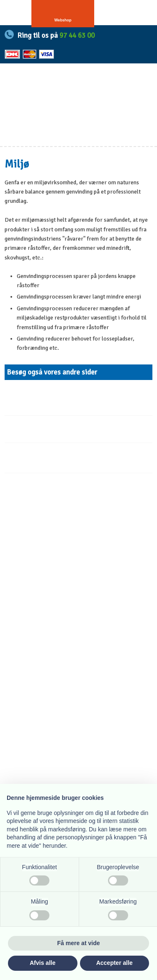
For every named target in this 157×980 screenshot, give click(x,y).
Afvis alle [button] (42, 963)
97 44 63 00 (77, 35)
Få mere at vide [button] (79, 943)
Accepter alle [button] (115, 963)
